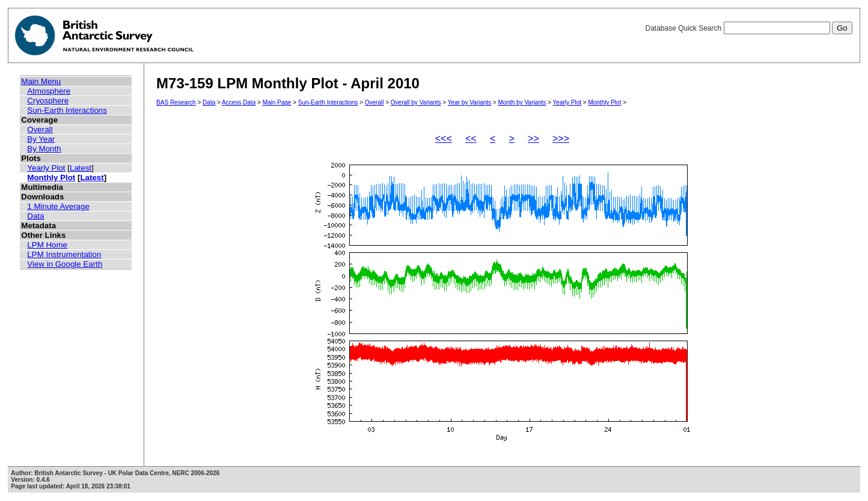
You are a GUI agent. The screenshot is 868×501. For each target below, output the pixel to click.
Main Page (277, 102)
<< (471, 138)
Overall (40, 129)
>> (533, 138)
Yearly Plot (46, 168)
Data (35, 216)
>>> (561, 138)
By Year (41, 139)
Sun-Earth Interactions (67, 110)
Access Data (239, 102)
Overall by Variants (416, 102)
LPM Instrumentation (64, 254)
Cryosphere (48, 101)
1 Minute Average (58, 206)
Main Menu (41, 81)
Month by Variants (522, 102)
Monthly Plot (51, 178)
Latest (81, 168)
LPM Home (47, 245)
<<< (444, 138)
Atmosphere (49, 91)
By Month (44, 149)
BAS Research (176, 102)
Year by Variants (469, 102)
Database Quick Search (748, 28)
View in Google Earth (65, 264)
